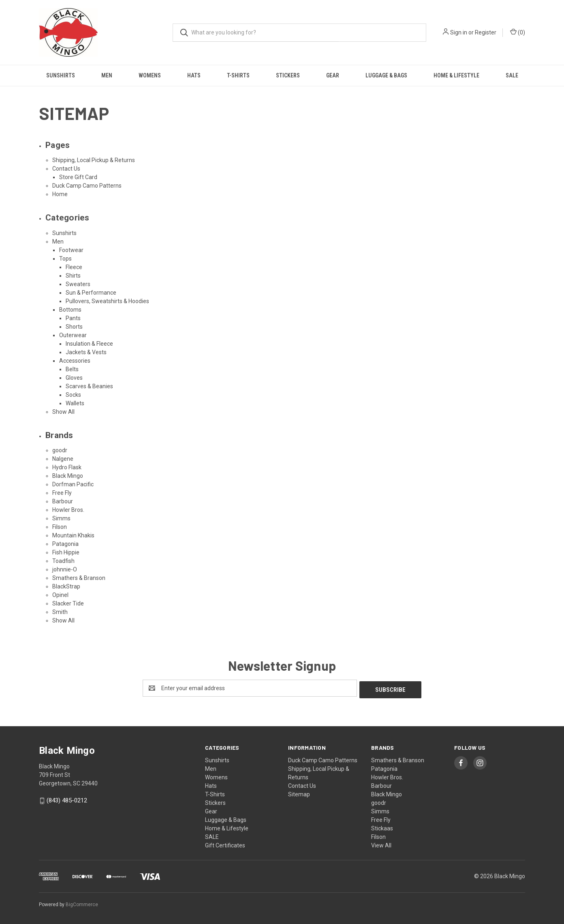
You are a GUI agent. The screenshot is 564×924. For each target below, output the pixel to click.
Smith (60, 612)
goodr (60, 450)
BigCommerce (82, 903)
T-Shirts (238, 75)
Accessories (75, 361)
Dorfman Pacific (73, 484)
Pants (73, 318)
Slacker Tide (68, 603)
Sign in (459, 32)
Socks (73, 395)
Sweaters (78, 284)
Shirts (73, 276)
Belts (72, 369)
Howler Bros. (68, 510)
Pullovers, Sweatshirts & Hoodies (107, 301)
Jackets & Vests (86, 352)
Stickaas (382, 827)
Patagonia (65, 544)
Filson (60, 527)
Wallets (75, 403)
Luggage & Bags (386, 75)
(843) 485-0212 (67, 799)
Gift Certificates (225, 844)
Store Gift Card (78, 177)
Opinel (60, 595)
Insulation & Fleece (89, 344)
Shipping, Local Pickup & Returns (94, 160)
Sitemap (299, 793)
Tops (65, 259)
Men (107, 75)
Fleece (74, 267)
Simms (61, 518)
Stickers (288, 75)
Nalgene (63, 459)
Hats (194, 75)
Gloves (74, 378)
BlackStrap (66, 586)
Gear (333, 75)
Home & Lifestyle (456, 75)
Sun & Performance (91, 293)
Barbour (63, 501)
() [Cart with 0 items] (518, 32)
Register (486, 32)
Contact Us (66, 169)
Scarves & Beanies (89, 386)
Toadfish (63, 561)
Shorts (74, 327)
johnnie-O (65, 569)
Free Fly (62, 493)
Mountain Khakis (73, 535)
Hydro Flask (67, 467)
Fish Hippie (66, 552)
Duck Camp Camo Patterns (87, 186)
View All (381, 844)
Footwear (71, 250)
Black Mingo (68, 476)
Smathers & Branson (79, 578)
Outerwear (73, 335)
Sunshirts (61, 75)
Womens (150, 75)
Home (60, 194)
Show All (63, 412)
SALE (512, 75)
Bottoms (70, 310)
